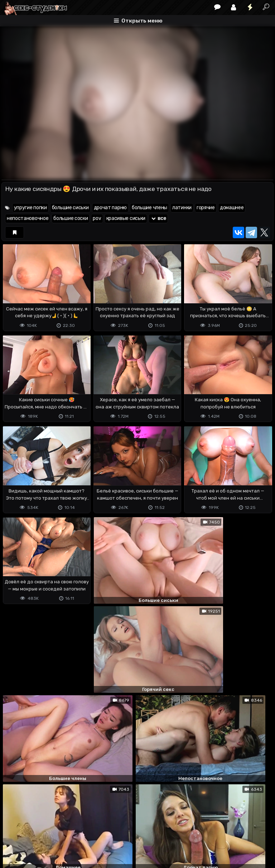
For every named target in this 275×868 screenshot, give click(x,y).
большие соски (71, 218)
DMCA (13, 834)
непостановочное (28, 218)
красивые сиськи (126, 218)
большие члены (149, 208)
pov (97, 218)
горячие (206, 208)
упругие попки (30, 208)
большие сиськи (70, 208)
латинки (182, 208)
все (158, 218)
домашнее (232, 208)
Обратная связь (76, 834)
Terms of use (38, 834)
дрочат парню (110, 208)
